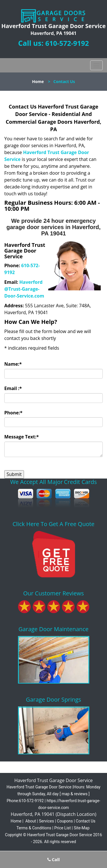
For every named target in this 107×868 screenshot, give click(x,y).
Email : (13, 388)
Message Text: (22, 437)
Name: (13, 364)
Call (54, 859)
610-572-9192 (67, 43)
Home (38, 81)
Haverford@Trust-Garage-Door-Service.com (24, 289)
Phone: (13, 413)
